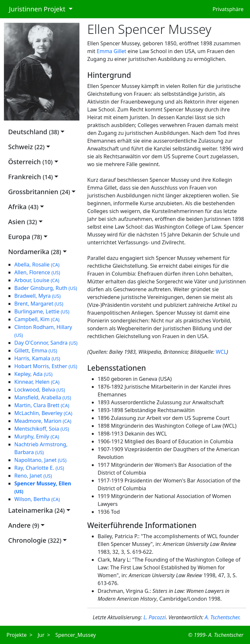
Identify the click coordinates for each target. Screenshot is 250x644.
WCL (221, 352)
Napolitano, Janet (40, 460)
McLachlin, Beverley (43, 413)
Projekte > (20, 635)
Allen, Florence (37, 272)
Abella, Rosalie (37, 265)
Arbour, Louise (37, 280)
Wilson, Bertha (37, 499)
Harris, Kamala (37, 358)
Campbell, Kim (37, 319)
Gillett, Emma (36, 351)
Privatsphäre (228, 9)
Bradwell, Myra (37, 296)
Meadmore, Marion (43, 421)
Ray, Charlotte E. (39, 468)
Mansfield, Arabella (43, 397)
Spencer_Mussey (76, 635)
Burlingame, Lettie (42, 311)
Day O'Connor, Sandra (46, 343)
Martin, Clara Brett (42, 405)
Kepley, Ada (33, 374)
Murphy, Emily (37, 436)
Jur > (44, 635)
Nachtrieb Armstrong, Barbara (41, 448)
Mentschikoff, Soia (42, 429)
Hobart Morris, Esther (46, 366)
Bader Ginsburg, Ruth (46, 288)
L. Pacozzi (155, 617)
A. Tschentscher (222, 617)
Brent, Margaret (39, 304)
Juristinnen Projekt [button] (35, 9)
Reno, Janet (33, 476)
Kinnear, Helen (37, 382)
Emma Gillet (111, 51)
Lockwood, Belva (40, 390)
